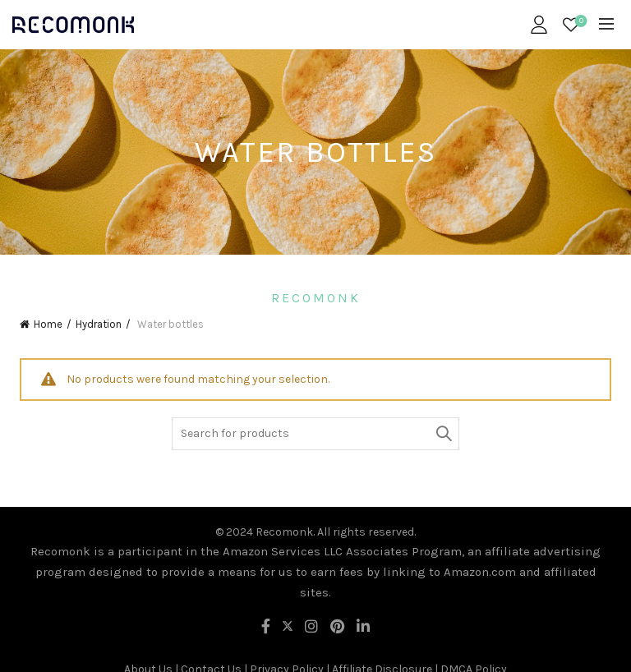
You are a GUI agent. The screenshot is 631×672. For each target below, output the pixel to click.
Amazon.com (480, 572)
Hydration (99, 324)
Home (48, 324)
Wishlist (580, 22)
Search (443, 434)
